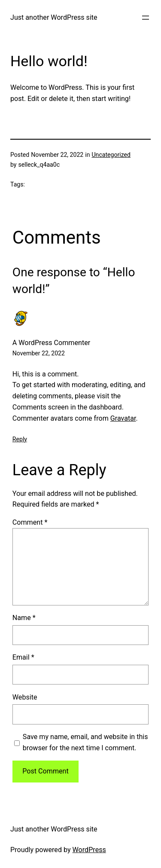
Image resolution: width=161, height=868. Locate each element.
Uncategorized (111, 155)
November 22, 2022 (39, 353)
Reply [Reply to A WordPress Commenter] (20, 439)
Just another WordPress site (54, 17)
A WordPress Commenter (51, 343)
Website (25, 697)
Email (23, 657)
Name (24, 618)
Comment (30, 522)
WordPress (89, 850)
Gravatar (123, 418)
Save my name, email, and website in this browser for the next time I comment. (85, 742)
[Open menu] (146, 18)
